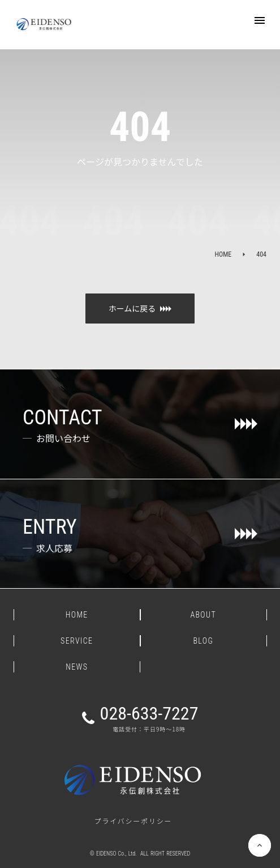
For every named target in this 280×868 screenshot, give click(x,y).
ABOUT (203, 615)
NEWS (77, 667)
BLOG (203, 641)
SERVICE (77, 641)
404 (261, 254)
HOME (223, 254)
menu (260, 20)
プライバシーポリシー (133, 821)
